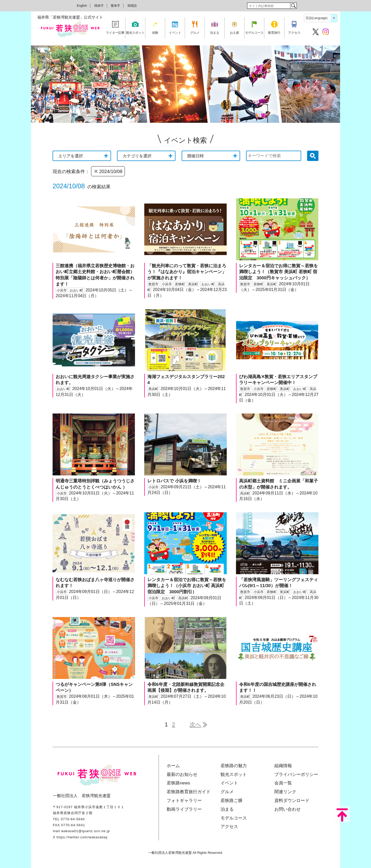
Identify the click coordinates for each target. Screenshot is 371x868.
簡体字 (99, 6)
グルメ (195, 33)
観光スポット (135, 33)
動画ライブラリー (184, 809)
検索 (293, 6)
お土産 (234, 33)
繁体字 (115, 6)
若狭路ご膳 (231, 801)
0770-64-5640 (73, 819)
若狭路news (178, 783)
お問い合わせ (288, 809)
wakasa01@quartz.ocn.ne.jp (85, 831)
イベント (175, 33)
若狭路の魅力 (234, 766)
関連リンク (285, 792)
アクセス (294, 33)
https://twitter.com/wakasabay (82, 837)
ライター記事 (115, 33)
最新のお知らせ (182, 774)
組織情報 (283, 766)
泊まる (215, 33)
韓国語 (132, 6)
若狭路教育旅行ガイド (189, 792)
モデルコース (254, 33)
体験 (155, 33)
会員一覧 (283, 783)
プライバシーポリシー (296, 774)
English (82, 6)
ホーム (173, 766)
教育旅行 (274, 33)
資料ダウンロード (292, 801)
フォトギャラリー (184, 801)
